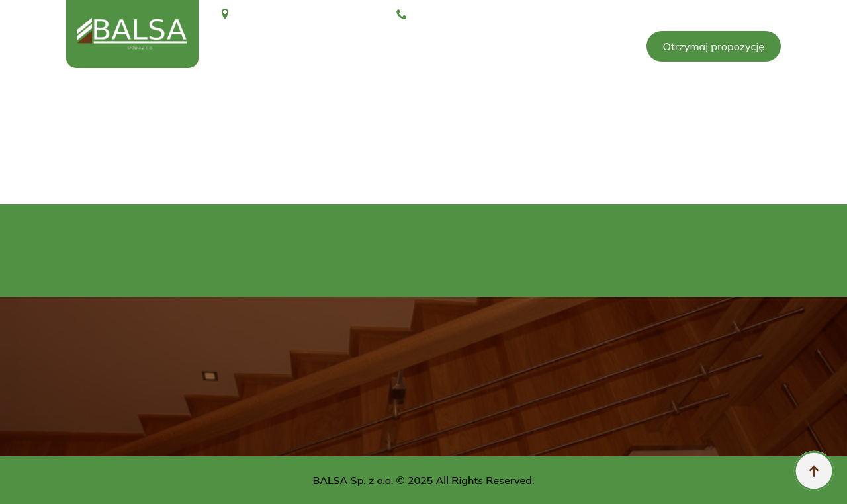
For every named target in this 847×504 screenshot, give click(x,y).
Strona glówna (256, 46)
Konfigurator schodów (511, 46)
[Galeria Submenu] (389, 46)
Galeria (366, 46)
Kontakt (598, 46)
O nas (320, 46)
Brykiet (426, 46)
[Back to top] (814, 471)
